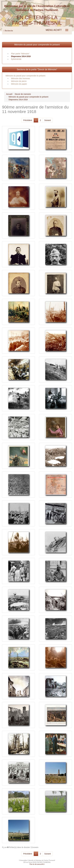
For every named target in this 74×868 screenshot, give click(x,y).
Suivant (48, 120)
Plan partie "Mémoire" (20, 54)
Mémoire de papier (19, 84)
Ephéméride (16, 59)
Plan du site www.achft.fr (37, 864)
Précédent (28, 120)
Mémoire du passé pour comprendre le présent (37, 45)
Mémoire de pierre (19, 81)
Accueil (9, 94)
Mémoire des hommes (21, 78)
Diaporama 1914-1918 (21, 56)
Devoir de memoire (23, 94)
